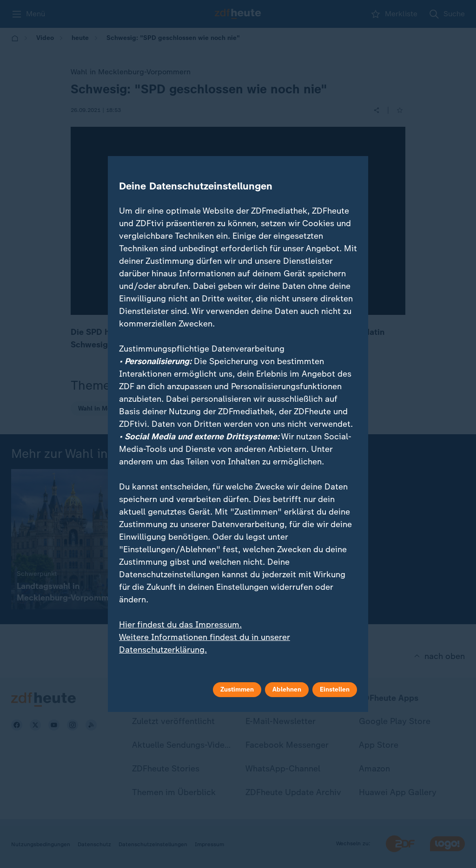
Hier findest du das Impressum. (180, 625)
